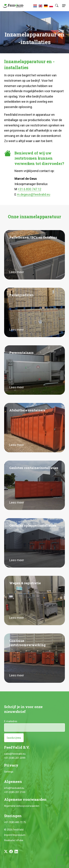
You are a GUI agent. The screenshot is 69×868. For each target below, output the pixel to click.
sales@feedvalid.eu (15, 754)
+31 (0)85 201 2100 (15, 792)
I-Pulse (20, 840)
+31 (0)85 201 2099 (15, 758)
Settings (9, 772)
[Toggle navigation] (63, 6)
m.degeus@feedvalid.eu (34, 194)
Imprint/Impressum (15, 835)
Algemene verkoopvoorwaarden (22, 806)
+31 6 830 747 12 (29, 189)
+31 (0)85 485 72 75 (15, 822)
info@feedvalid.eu (14, 788)
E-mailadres (11, 721)
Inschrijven (14, 738)
